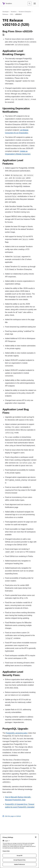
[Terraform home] (7, 4)
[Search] (30, 4)
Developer (6, 12)
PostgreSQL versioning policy (17, 733)
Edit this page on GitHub (12, 816)
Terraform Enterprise (25, 12)
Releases (5, 14)
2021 (12, 14)
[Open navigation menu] (35, 4)
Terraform (14, 12)
